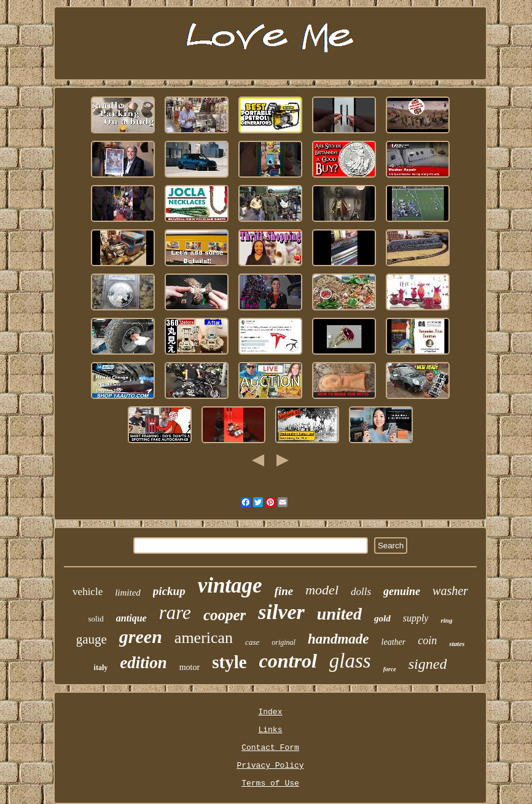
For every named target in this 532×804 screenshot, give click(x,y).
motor (190, 667)
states (457, 644)
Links (270, 730)
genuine (402, 591)
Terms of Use (270, 783)
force (390, 669)
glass (350, 661)
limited (128, 593)
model (322, 590)
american (204, 638)
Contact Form (270, 748)
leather (394, 642)
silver (281, 612)
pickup (169, 591)
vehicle (88, 592)
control (288, 661)
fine (284, 591)
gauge (92, 639)
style (229, 662)
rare (175, 613)
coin (427, 640)
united (339, 614)
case (252, 642)
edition (143, 663)
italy (101, 668)
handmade (338, 639)
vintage (230, 585)
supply (416, 618)
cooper (225, 615)
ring (446, 620)
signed (428, 664)
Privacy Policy (270, 766)
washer (450, 591)
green (141, 636)
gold (382, 618)
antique (131, 618)
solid (96, 619)
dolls (361, 592)
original (284, 642)
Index (270, 712)
